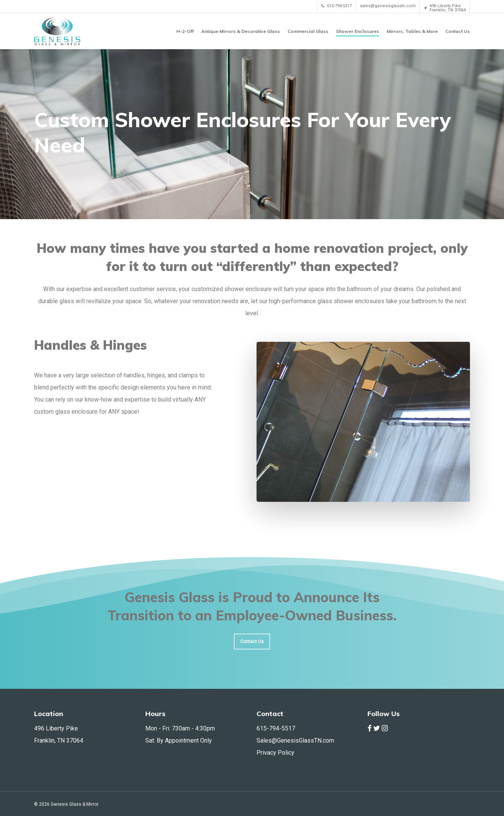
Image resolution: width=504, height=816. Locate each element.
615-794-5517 (276, 728)
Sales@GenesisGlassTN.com (295, 740)
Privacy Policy (275, 753)
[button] (252, 642)
